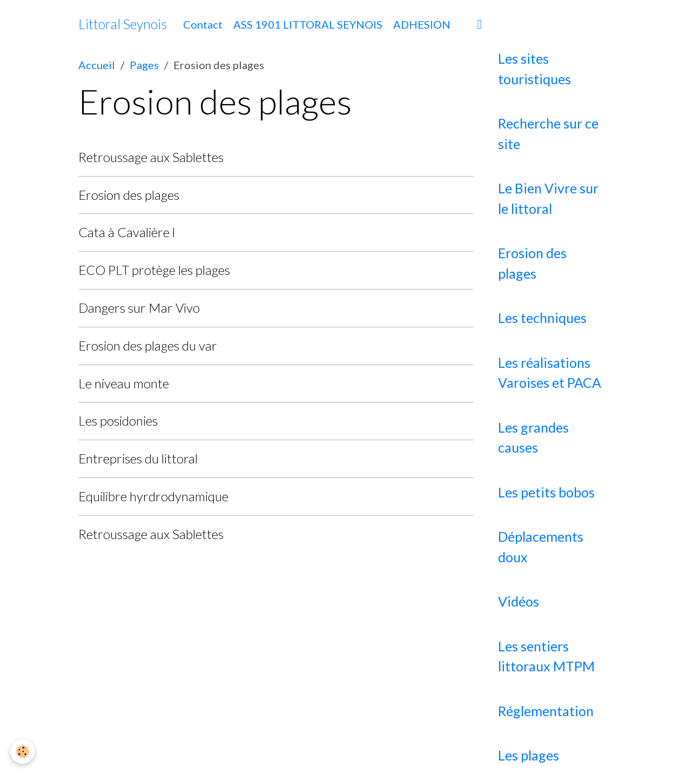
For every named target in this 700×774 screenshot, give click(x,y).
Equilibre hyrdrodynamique (153, 496)
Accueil (97, 65)
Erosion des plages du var (148, 345)
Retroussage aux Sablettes (151, 157)
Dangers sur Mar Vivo (139, 308)
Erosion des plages (129, 195)
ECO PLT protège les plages (154, 270)
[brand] (123, 24)
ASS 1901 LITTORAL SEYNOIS (308, 24)
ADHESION (422, 24)
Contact (203, 24)
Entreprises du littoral (138, 458)
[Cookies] (23, 752)
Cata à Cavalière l (127, 232)
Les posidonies (118, 420)
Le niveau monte (124, 383)
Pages (144, 65)
